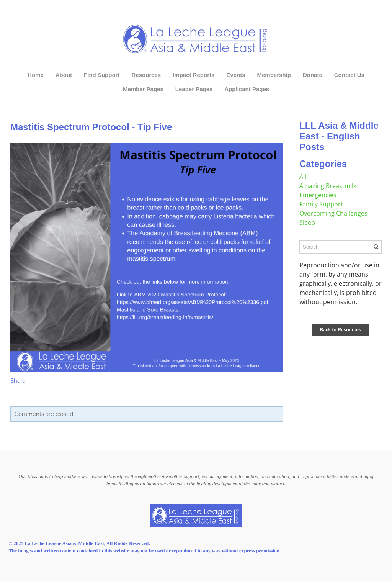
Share (18, 381)
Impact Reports (194, 75)
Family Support (321, 204)
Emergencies (318, 195)
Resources (146, 75)
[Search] (341, 247)
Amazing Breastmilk (328, 186)
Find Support (102, 75)
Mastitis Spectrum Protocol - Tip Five (91, 127)
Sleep (307, 223)
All (303, 177)
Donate (313, 75)
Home (36, 75)
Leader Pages (194, 89)
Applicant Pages (247, 89)
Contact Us (349, 75)
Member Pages (143, 89)
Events (236, 75)
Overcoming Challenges (333, 213)
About (64, 75)
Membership (274, 75)
